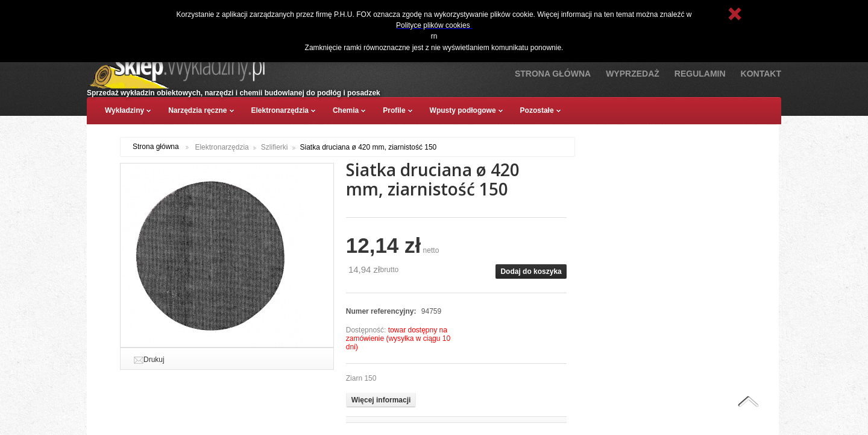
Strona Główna (553, 74)
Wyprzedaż (633, 74)
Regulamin (700, 74)
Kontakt (761, 74)
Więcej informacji (381, 400)
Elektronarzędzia (222, 147)
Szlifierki (275, 147)
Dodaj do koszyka (531, 271)
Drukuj (154, 360)
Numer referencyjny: (382, 311)
